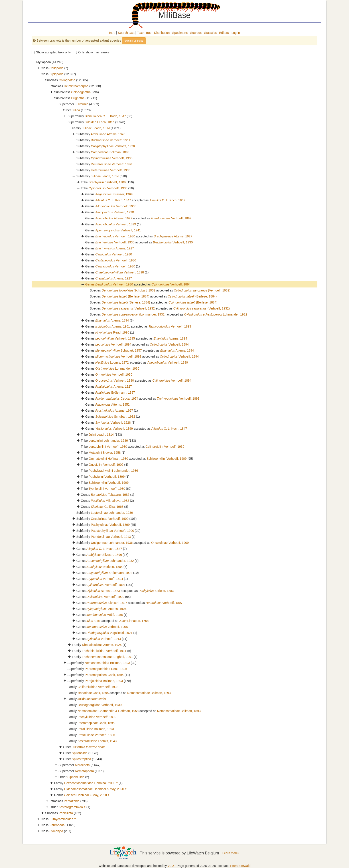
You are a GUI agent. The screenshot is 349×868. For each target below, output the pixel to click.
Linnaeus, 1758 (134, 621)
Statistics (210, 33)
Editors (224, 33)
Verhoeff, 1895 (115, 338)
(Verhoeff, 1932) (202, 290)
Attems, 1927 (114, 218)
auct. (93, 621)
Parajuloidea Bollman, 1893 (104, 681)
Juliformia (82, 104)
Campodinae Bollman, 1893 (110, 152)
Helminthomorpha (76, 86)
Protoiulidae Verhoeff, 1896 (96, 735)
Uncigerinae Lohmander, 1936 (112, 543)
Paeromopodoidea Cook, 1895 (106, 669)
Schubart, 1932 (129, 290)
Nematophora (84, 771)
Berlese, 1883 (103, 591)
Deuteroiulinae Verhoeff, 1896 (111, 164)
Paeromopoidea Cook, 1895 (104, 675)
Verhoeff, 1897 (164, 603)
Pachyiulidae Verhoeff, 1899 (97, 717)
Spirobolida (80, 753)
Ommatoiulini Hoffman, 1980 (108, 459)
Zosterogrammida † (72, 807)
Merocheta (82, 765)
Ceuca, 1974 (117, 399)
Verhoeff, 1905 (116, 206)
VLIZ (171, 866)
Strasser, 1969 (114, 194)
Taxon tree (144, 33)
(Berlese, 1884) (126, 296)
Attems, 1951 (113, 326)
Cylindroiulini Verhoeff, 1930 (108, 188)
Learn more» (231, 853)
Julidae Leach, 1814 (96, 128)
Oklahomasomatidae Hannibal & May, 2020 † (95, 789)
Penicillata (66, 813)
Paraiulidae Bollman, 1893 (96, 729)
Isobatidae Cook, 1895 (93, 693)
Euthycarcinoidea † (63, 819)
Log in (236, 33)
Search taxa (126, 33)
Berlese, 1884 (104, 567)
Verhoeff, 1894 (171, 284)
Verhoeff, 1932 (128, 308)
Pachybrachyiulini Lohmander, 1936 (113, 471)
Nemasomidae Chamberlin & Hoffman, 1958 (108, 711)
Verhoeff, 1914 (104, 639)
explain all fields (134, 41)
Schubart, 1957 (119, 350)
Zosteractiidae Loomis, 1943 (97, 741)
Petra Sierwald (240, 866)
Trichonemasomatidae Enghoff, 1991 (107, 657)
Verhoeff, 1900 (105, 597)
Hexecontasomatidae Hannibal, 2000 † (91, 783)
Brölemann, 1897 (115, 393)
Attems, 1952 (112, 405)
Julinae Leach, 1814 (105, 176)
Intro (112, 33)
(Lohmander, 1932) (134, 314)
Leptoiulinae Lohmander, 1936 (112, 513)
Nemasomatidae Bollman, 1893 (149, 693)
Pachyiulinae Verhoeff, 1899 (110, 525)
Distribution (162, 33)
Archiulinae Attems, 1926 (108, 134)
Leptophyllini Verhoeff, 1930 (108, 447)
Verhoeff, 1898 (120, 272)
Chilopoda (56, 68)
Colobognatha (81, 92)
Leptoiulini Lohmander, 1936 (108, 441)
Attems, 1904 (106, 609)
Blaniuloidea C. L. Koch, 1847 (105, 116)
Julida (76, 110)
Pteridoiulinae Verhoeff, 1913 (111, 537)
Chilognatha (67, 80)
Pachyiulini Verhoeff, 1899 (107, 477)
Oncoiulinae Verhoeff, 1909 (110, 519)
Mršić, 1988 (104, 615)
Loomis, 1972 (112, 362)
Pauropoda (57, 825)
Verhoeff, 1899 (171, 218)
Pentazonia (72, 801)
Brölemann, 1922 (109, 573)
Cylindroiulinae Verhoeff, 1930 (112, 158)
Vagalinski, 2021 (109, 633)
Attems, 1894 (112, 320)
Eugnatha (78, 98)
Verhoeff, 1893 (170, 326)
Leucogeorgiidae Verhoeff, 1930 (99, 705)
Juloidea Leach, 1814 (100, 122)
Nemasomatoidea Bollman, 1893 (107, 663)
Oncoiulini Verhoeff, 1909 (106, 465)
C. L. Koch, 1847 (113, 200)
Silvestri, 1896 (104, 555)
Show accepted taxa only (51, 52)
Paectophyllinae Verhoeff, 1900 (112, 531)
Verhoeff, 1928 (113, 423)
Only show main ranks (91, 52)
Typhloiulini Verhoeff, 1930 (107, 489)
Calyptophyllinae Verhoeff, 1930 (113, 146)
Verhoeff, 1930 (115, 212)
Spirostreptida (81, 759)
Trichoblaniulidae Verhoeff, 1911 (104, 651)
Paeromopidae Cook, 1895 (96, 723)
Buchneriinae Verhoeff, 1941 (110, 140)
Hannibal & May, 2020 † (87, 795)
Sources (196, 33)
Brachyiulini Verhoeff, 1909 (107, 182)
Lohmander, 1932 (216, 314)
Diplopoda (56, 74)
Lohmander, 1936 (117, 368)
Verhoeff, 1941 (118, 230)
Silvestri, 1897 (107, 603)
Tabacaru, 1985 (110, 495)
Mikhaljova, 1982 (110, 501)
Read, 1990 (112, 332)
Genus (90, 284)
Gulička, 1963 (107, 507)
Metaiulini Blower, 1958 (105, 453)
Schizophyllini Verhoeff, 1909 (167, 459)
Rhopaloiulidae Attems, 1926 (102, 645)
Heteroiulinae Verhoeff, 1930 (111, 170)
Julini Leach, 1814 (101, 435)
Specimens (180, 33)
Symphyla (56, 831)
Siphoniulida (76, 777)
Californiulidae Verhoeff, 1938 (98, 687)
